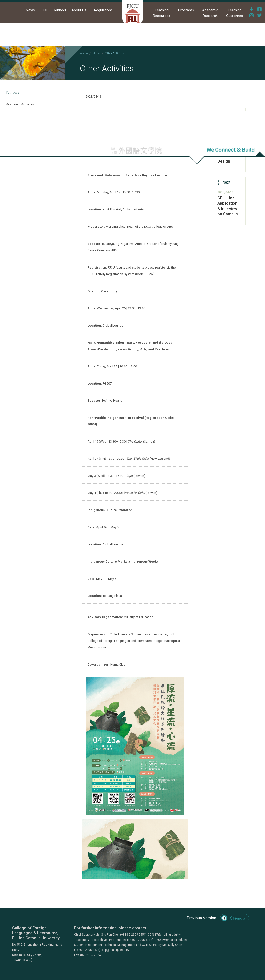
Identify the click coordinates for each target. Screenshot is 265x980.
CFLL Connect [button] (55, 10)
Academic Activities (20, 104)
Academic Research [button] (210, 13)
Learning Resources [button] (162, 13)
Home (84, 54)
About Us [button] (79, 10)
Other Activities (115, 54)
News (96, 54)
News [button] (30, 10)
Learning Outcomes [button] (235, 13)
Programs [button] (186, 10)
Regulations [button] (103, 10)
